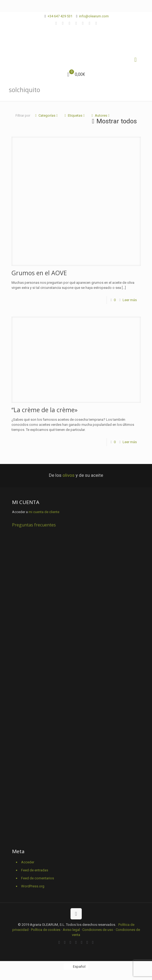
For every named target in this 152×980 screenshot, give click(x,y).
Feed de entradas (35, 870)
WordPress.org (33, 886)
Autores (101, 115)
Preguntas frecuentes (34, 525)
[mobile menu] (135, 60)
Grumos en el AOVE (39, 273)
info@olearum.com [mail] (94, 16)
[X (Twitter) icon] (70, 23)
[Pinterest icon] (90, 23)
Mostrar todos (113, 121)
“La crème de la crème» (44, 410)
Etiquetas (75, 115)
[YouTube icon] (83, 23)
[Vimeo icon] (76, 23)
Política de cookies (46, 930)
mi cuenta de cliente (44, 512)
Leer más (130, 300)
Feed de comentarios (38, 878)
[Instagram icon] (96, 23)
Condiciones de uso (98, 930)
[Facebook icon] (63, 23)
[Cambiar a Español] (76, 967)
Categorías (46, 115)
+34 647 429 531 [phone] (60, 16)
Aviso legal (71, 930)
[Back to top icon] (76, 914)
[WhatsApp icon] (56, 23)
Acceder (28, 862)
